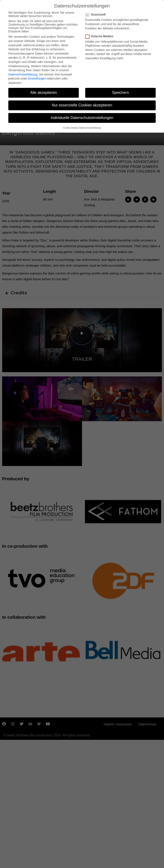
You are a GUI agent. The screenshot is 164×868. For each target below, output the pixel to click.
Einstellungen (37, 77)
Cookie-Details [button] (70, 126)
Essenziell (97, 13)
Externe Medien (101, 35)
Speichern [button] (121, 91)
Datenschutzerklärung (23, 73)
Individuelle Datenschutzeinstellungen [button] (82, 116)
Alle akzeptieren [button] (44, 91)
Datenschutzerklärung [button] (90, 126)
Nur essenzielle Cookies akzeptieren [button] (82, 104)
